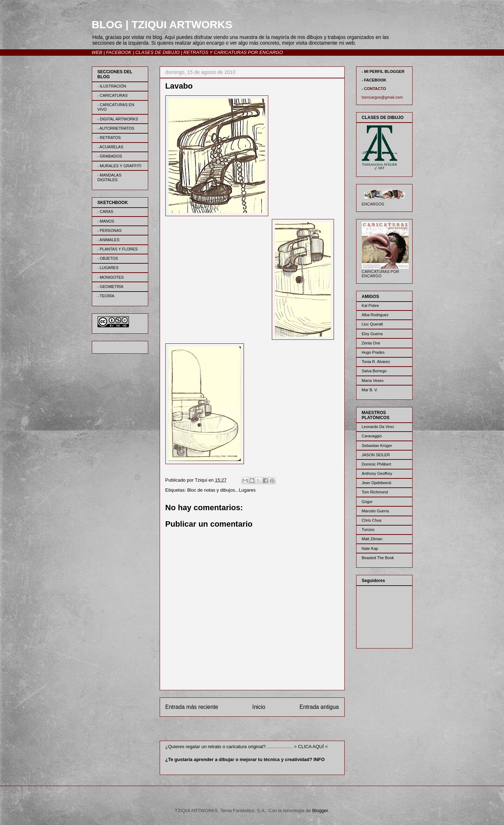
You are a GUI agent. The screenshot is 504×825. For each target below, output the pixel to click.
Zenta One (371, 343)
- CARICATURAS (113, 95)
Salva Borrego (374, 371)
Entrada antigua (319, 707)
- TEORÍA (106, 296)
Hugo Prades (373, 352)
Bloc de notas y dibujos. (212, 490)
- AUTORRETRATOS (116, 128)
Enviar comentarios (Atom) (267, 730)
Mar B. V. (370, 390)
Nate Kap (370, 548)
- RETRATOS (109, 138)
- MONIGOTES (111, 277)
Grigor (367, 502)
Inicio (259, 707)
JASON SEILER (376, 455)
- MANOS (106, 221)
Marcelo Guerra (375, 511)
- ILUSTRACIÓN (112, 86)
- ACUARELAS (111, 147)
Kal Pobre (370, 305)
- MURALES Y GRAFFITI (119, 166)
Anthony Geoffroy (377, 473)
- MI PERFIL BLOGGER (383, 71)
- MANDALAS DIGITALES (109, 177)
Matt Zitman (372, 539)
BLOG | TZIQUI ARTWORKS (162, 24)
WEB (97, 52)
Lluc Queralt (372, 324)
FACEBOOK (119, 52)
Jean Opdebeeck (377, 483)
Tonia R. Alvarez (376, 362)
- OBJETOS (108, 258)
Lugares (247, 490)
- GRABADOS (110, 156)
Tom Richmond (375, 492)
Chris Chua (372, 520)
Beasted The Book (378, 558)
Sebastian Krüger (377, 446)
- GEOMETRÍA (111, 287)
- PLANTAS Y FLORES (118, 249)
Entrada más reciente (192, 707)
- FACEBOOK (374, 80)
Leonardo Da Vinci (378, 427)
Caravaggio (372, 436)
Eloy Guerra (372, 334)
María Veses (373, 381)
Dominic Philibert (377, 464)
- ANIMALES (109, 240)
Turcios (368, 530)
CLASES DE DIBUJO (158, 52)
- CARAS (106, 212)
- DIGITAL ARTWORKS (118, 119)
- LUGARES (108, 268)
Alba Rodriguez (375, 315)
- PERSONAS (110, 230)
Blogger (320, 811)
